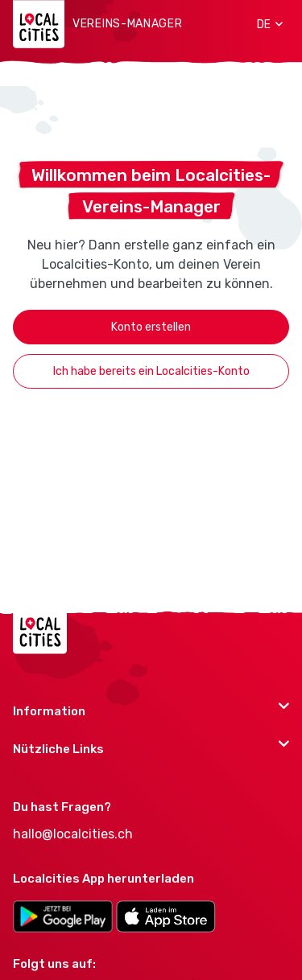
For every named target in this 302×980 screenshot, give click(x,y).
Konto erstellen (151, 327)
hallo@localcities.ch (73, 834)
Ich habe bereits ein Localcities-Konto (151, 371)
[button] (264, 24)
